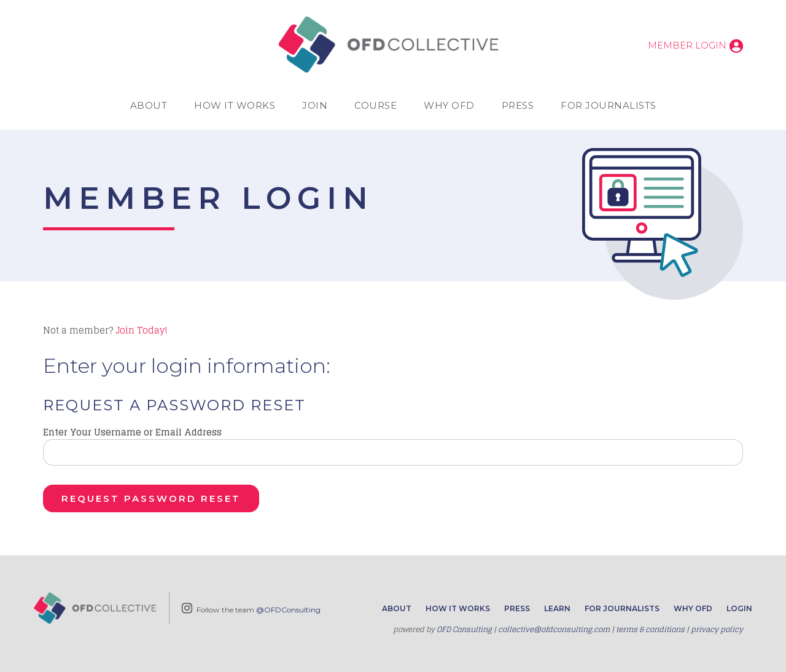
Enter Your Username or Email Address (132, 432)
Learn (557, 608)
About (149, 105)
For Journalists (609, 105)
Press (518, 105)
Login (739, 608)
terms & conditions (650, 629)
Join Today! (142, 330)
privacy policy (717, 629)
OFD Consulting (464, 629)
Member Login (687, 45)
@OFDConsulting (288, 610)
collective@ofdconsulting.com (554, 629)
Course (375, 105)
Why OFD (449, 105)
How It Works (235, 105)
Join (315, 105)
